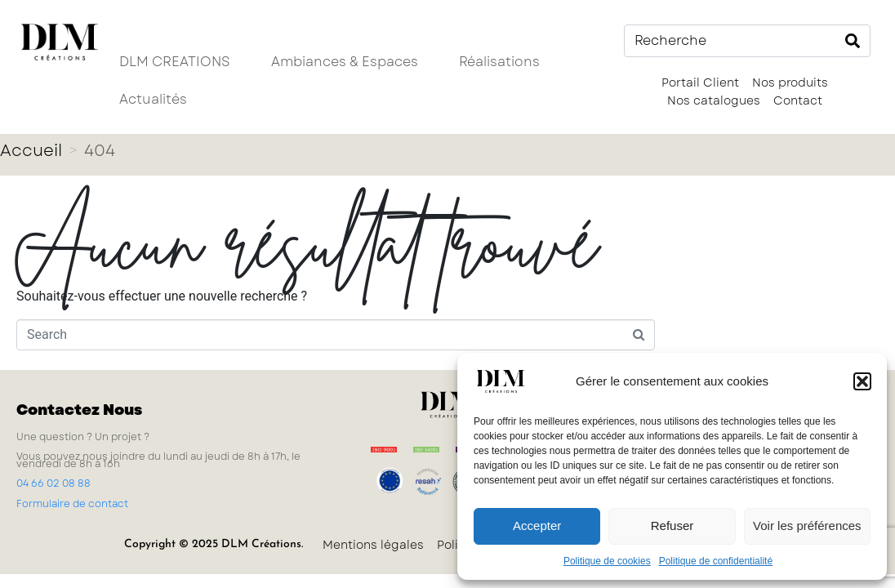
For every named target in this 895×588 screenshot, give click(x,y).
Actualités (153, 99)
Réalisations (499, 62)
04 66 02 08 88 (53, 483)
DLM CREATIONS (175, 62)
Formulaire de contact (72, 504)
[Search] (853, 41)
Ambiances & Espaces (345, 62)
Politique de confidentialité (716, 561)
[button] (862, 381)
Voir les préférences (807, 526)
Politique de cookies (607, 561)
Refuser (672, 526)
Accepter (537, 526)
